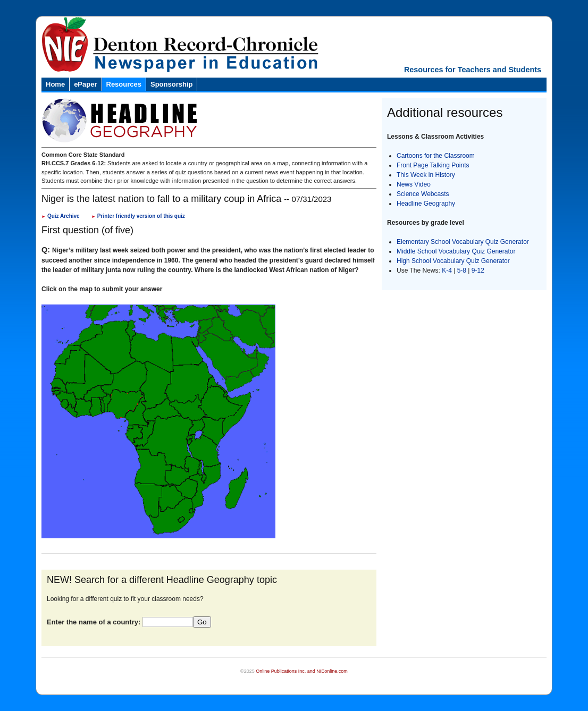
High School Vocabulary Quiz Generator (453, 261)
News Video (414, 184)
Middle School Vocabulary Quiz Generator (456, 251)
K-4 (447, 270)
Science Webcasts (423, 194)
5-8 (463, 270)
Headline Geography (426, 204)
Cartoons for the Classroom (436, 156)
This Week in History (426, 175)
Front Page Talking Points (433, 165)
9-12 (478, 270)
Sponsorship (171, 84)
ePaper (85, 84)
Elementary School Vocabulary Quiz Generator (463, 242)
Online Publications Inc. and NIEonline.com (302, 671)
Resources (124, 84)
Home (55, 84)
